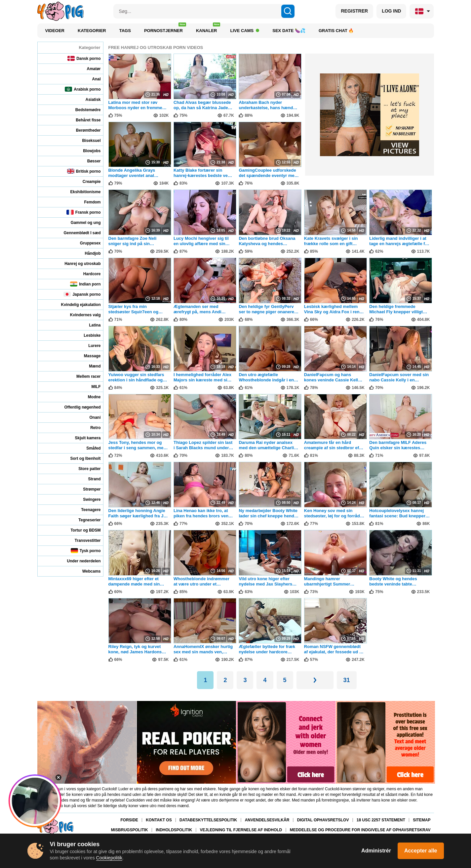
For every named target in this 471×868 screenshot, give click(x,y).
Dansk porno (84, 58)
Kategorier (92, 31)
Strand (90, 479)
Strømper (87, 489)
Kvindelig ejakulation (76, 304)
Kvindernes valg (81, 315)
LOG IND (391, 11)
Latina (90, 325)
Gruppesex (86, 243)
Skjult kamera (83, 438)
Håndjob (88, 253)
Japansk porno (82, 294)
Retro (91, 428)
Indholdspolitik (174, 830)
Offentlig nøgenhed (78, 407)
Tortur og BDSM (81, 530)
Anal (92, 79)
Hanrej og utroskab (78, 263)
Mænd (90, 366)
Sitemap (422, 820)
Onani (90, 417)
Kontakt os (159, 820)
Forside (129, 820)
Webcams (87, 571)
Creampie (87, 181)
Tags (125, 31)
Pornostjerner (165, 29)
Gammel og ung (81, 222)
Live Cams (245, 31)
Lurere (90, 346)
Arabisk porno (83, 89)
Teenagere (86, 510)
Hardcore (88, 274)
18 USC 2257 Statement (381, 820)
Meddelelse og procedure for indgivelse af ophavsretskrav (360, 830)
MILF (92, 387)
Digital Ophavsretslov (323, 820)
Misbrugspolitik (130, 830)
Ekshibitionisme (81, 192)
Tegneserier (85, 520)
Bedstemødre (84, 110)
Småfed (89, 448)
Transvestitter (83, 540)
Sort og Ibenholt (81, 458)
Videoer (55, 31)
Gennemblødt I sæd (78, 233)
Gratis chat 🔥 (336, 31)
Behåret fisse (84, 120)
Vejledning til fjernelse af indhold (241, 830)
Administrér (376, 851)
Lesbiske (88, 335)
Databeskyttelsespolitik (208, 820)
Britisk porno (84, 171)
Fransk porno (84, 212)
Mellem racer (84, 376)
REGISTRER (354, 11)
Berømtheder (84, 130)
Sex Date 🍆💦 (289, 31)
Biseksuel (87, 140)
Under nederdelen (79, 561)
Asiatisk (88, 99)
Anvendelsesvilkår (267, 820)
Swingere (87, 499)
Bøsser (90, 161)
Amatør (89, 69)
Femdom (88, 202)
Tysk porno (86, 551)
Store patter (85, 469)
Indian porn (85, 284)
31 (347, 680)
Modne (90, 397)
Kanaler (208, 29)
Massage (88, 356)
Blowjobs (87, 151)
